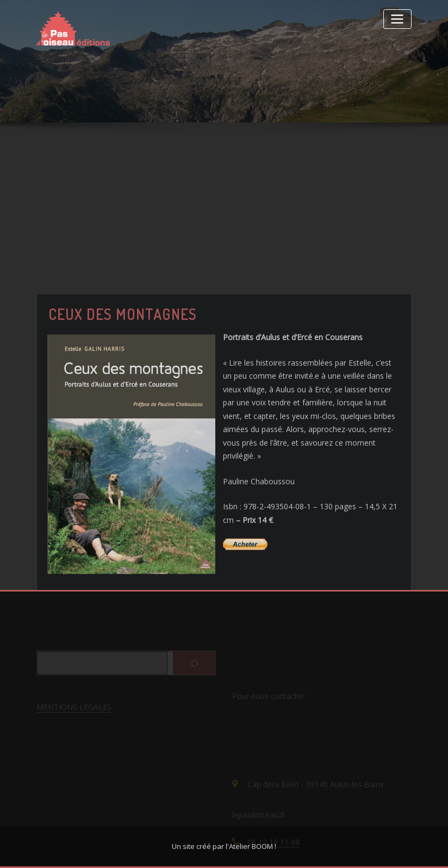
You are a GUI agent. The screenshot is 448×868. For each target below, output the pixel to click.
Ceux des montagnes (123, 361)
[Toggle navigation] (397, 19)
